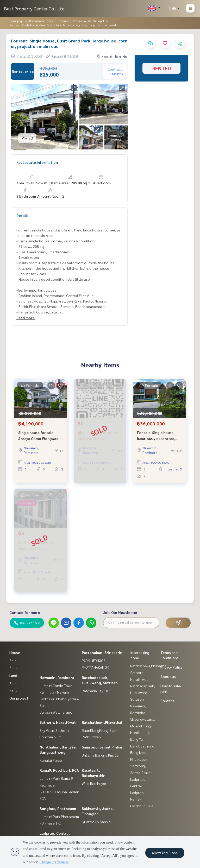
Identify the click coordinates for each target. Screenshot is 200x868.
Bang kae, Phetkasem (58, 808)
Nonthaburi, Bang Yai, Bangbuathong (142, 739)
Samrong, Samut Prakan (103, 747)
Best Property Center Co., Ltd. (35, 8)
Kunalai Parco (51, 760)
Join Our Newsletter (120, 612)
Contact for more (25, 612)
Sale (13, 661)
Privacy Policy (171, 667)
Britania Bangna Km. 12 (100, 755)
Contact (167, 701)
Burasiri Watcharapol (57, 712)
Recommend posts (41, 21)
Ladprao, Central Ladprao (137, 786)
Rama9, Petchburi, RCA (59, 770)
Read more (26, 318)
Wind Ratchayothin (97, 783)
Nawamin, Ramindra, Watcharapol (81, 21)
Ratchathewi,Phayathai (102, 722)
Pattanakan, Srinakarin (102, 652)
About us (168, 676)
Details (22, 215)
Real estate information (37, 162)
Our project (19, 698)
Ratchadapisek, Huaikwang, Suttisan (143, 692)
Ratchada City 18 (95, 691)
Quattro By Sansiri (96, 822)
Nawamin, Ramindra (57, 677)
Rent (13, 667)
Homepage (16, 21)
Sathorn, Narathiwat (58, 722)
